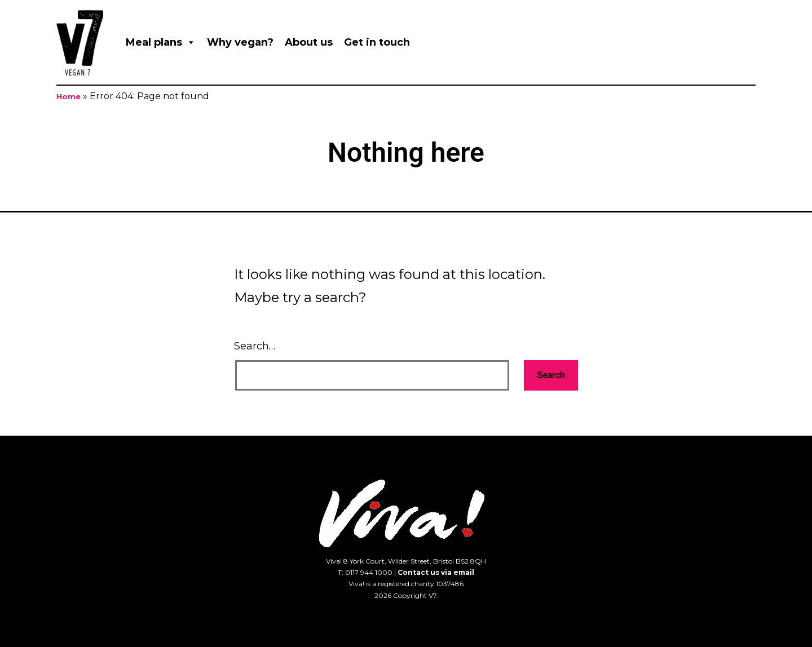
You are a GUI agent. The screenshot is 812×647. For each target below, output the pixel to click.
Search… (255, 346)
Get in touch (377, 42)
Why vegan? (240, 42)
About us (309, 42)
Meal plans (161, 42)
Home (69, 97)
